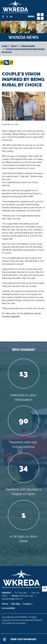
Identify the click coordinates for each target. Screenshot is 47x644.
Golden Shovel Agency (15, 623)
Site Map (16, 604)
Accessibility (8, 608)
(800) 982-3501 (27, 596)
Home (5, 604)
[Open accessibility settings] (5, 639)
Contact (27, 604)
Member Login (24, 630)
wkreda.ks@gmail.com (12, 599)
